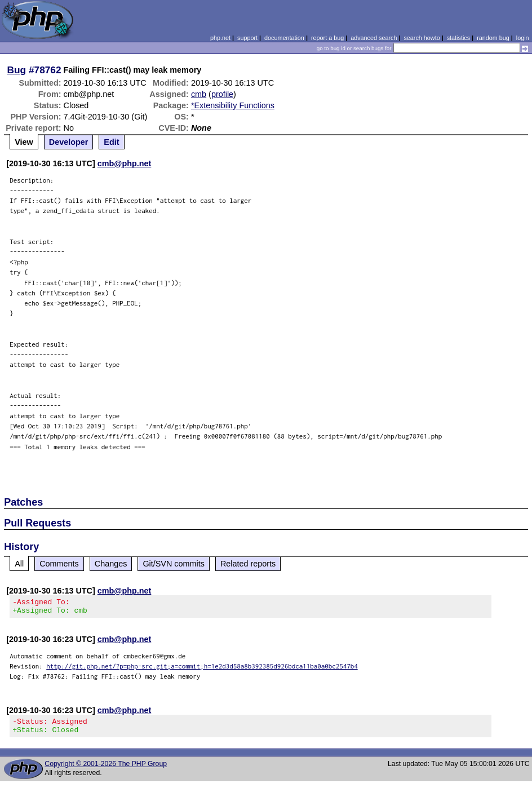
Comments (59, 564)
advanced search (374, 38)
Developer (69, 142)
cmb (199, 94)
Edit (111, 142)
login (523, 38)
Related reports (248, 564)
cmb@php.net (125, 163)
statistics (458, 38)
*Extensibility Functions (233, 105)
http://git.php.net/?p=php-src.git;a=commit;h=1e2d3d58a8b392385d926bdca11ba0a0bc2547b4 (202, 669)
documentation (284, 38)
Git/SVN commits (174, 564)
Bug (17, 70)
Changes (111, 564)
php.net (220, 38)
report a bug (327, 38)
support (247, 38)
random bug (493, 38)
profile (222, 94)
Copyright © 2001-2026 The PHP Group (106, 771)
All (19, 564)
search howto (422, 38)
